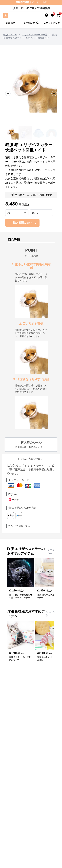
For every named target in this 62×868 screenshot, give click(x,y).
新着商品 (10, 23)
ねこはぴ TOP (10, 35)
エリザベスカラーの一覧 (35, 35)
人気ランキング (52, 23)
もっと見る (51, 551)
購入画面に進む (25, 223)
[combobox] (17, 213)
